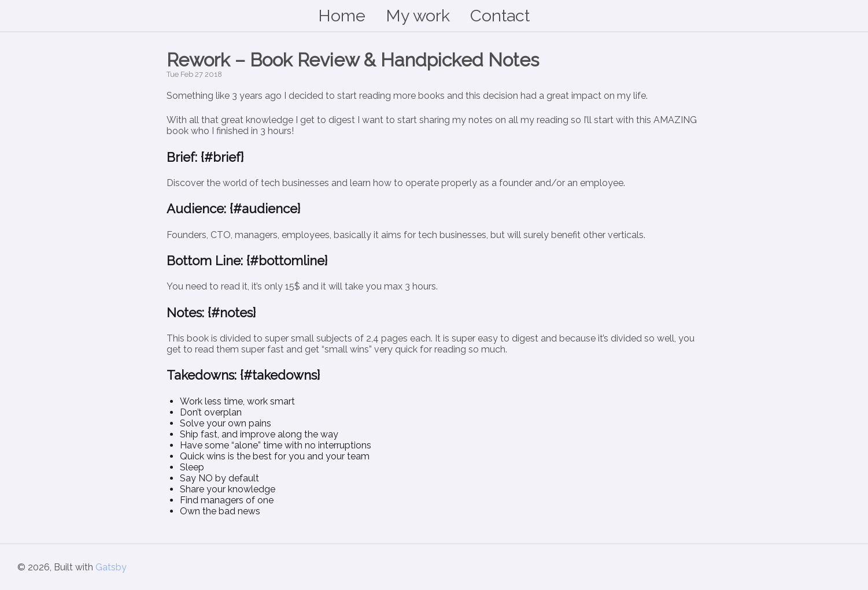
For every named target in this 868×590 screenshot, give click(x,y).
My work (418, 16)
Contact (500, 16)
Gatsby (111, 567)
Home (342, 16)
